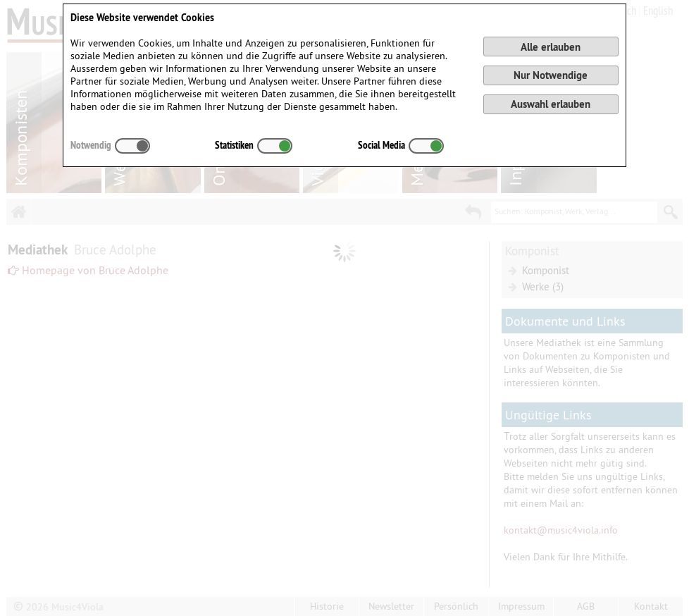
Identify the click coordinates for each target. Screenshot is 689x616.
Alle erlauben (551, 47)
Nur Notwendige (551, 75)
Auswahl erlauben (551, 104)
